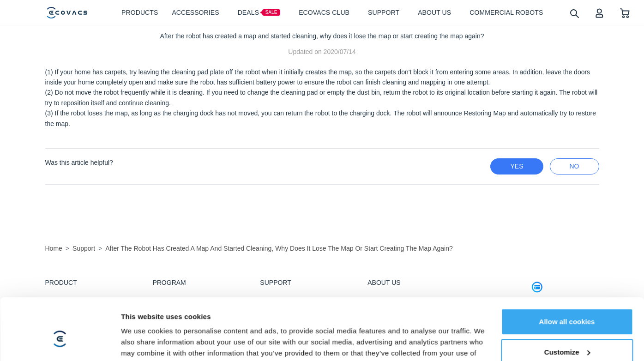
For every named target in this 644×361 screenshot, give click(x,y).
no (575, 166)
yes (517, 166)
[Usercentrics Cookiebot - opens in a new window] (60, 325)
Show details (142, 325)
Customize (567, 288)
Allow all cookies (567, 257)
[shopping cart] (625, 13)
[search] (574, 13)
